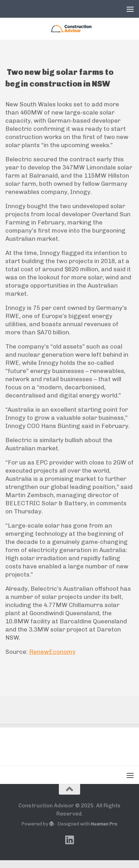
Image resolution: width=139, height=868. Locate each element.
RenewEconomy (52, 652)
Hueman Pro (104, 824)
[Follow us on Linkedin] (69, 840)
